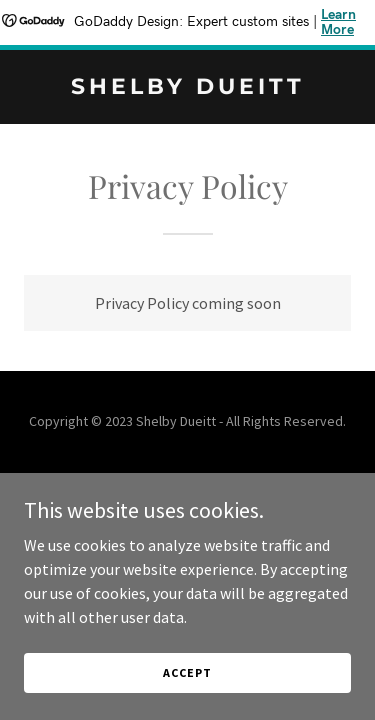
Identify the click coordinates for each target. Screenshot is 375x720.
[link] (187, 88)
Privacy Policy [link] (188, 477)
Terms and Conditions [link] (187, 503)
